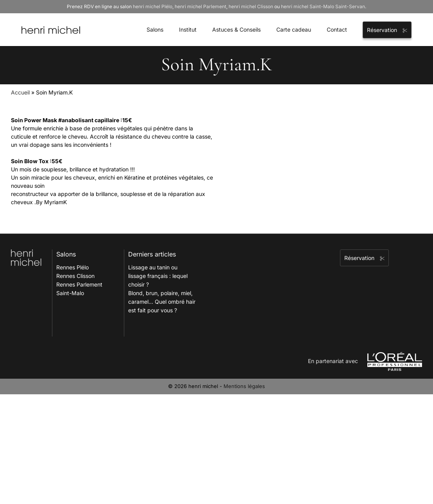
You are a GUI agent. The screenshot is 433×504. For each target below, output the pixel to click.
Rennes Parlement (79, 284)
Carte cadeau (294, 29)
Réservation (387, 30)
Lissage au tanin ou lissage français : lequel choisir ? (158, 276)
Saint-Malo (70, 293)
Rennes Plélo (72, 267)
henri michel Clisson (251, 6)
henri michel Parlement (200, 6)
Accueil (20, 92)
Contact (337, 29)
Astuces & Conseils (236, 29)
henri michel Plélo (153, 6)
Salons (155, 29)
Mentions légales (244, 386)
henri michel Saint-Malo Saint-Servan (323, 6)
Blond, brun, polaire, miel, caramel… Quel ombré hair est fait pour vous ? (162, 302)
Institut (188, 29)
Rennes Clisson (75, 276)
